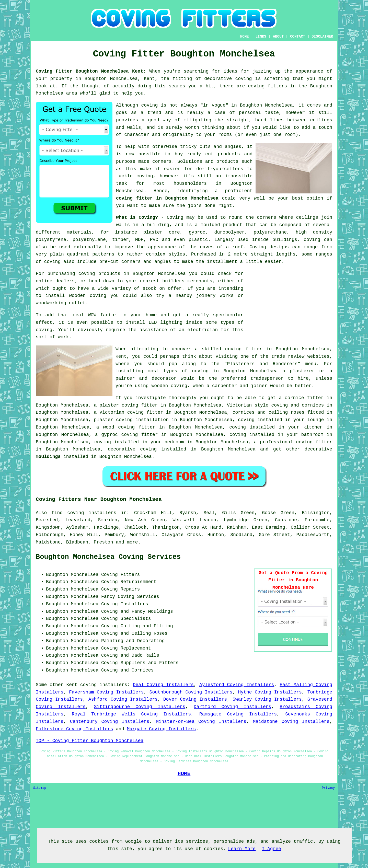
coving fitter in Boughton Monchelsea (167, 198)
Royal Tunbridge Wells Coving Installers (131, 714)
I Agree (271, 849)
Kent (72, 685)
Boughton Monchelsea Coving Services (108, 557)
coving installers (104, 685)
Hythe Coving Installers (270, 692)
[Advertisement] (289, 306)
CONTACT (298, 37)
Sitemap (40, 788)
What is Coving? (137, 217)
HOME (245, 37)
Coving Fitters (120, 575)
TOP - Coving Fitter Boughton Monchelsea (90, 741)
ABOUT (278, 37)
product (233, 225)
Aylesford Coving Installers (237, 685)
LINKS (261, 37)
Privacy (328, 788)
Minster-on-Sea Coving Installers (201, 722)
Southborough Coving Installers (191, 692)
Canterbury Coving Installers (110, 722)
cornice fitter (304, 398)
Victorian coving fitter (131, 412)
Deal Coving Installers (163, 685)
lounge (315, 420)
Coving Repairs (120, 589)
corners (267, 217)
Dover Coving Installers (195, 699)
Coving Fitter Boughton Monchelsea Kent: (91, 71)
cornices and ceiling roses (269, 412)
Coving (175, 217)
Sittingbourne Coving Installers (140, 707)
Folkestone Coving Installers (74, 729)
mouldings (48, 457)
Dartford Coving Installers (232, 707)
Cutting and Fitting (147, 626)
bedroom (174, 442)
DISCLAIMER (322, 37)
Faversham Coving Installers (106, 692)
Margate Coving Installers (161, 729)
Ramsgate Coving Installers (238, 714)
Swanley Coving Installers (267, 699)
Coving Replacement (126, 648)
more (132, 542)
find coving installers (84, 513)
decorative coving (132, 449)
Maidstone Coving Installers (291, 722)
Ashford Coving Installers (123, 699)
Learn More (242, 849)
